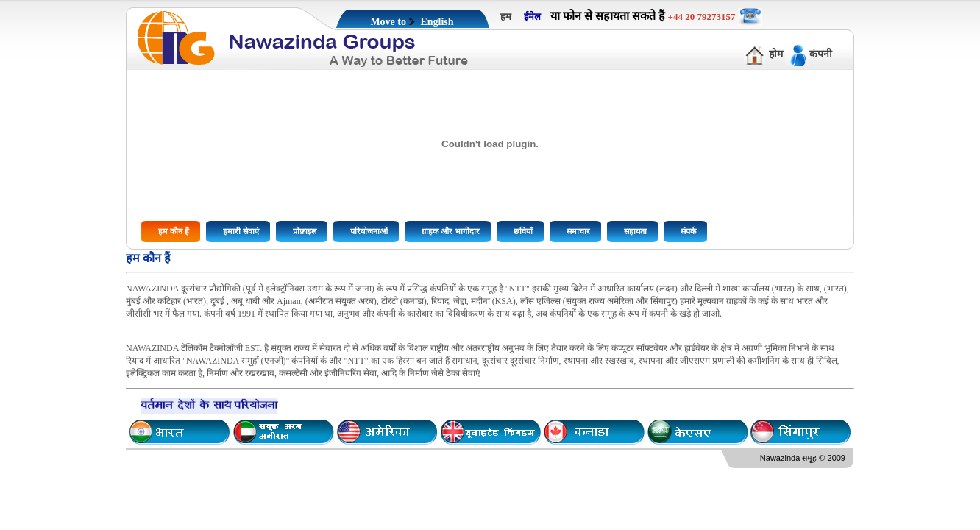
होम (776, 54)
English (437, 22)
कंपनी (821, 54)
